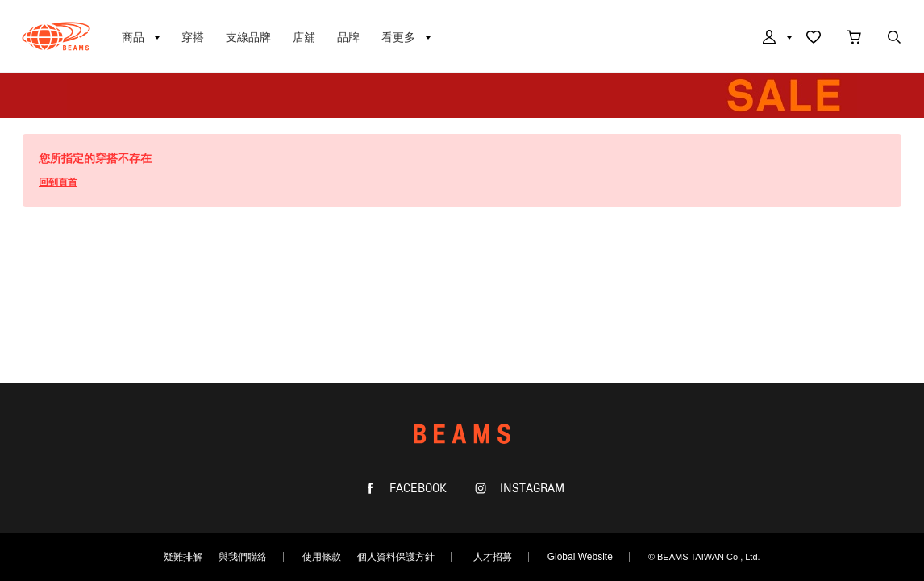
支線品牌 (248, 37)
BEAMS (56, 36)
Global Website (580, 557)
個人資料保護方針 (396, 557)
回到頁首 (58, 182)
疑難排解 (183, 557)
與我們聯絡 (243, 557)
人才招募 (493, 557)
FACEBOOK (416, 489)
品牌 (348, 37)
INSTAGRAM (531, 489)
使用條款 (322, 557)
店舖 (304, 37)
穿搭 (193, 37)
